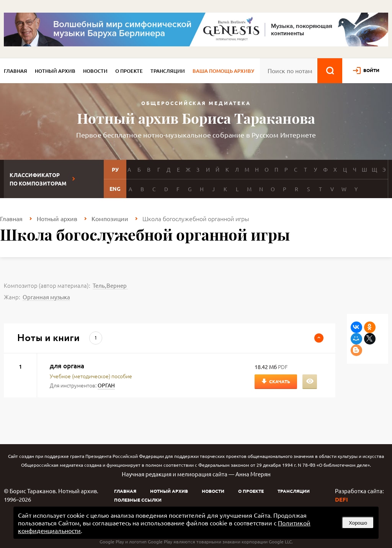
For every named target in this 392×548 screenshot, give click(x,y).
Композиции (110, 218)
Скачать (280, 381)
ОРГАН (106, 385)
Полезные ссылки (138, 500)
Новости (95, 71)
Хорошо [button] (358, 523)
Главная (16, 71)
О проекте (129, 71)
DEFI (341, 499)
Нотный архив (55, 71)
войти (371, 70)
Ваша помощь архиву (223, 71)
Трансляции (168, 71)
